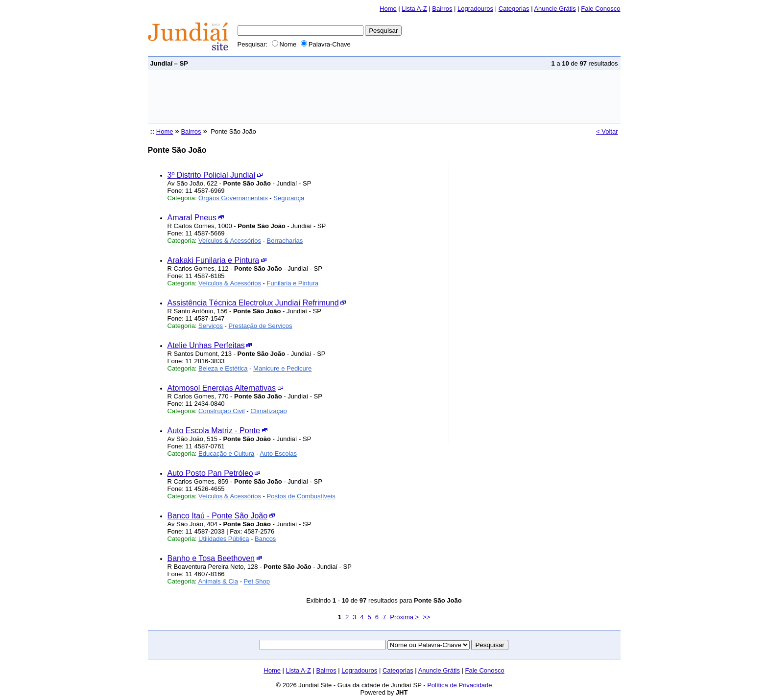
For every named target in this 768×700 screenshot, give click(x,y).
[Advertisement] (326, 97)
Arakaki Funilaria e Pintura (214, 260)
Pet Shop (257, 581)
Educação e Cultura (226, 454)
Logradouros (475, 9)
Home (388, 9)
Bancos (265, 539)
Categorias (514, 9)
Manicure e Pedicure (282, 368)
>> (426, 617)
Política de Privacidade (459, 685)
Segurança (289, 198)
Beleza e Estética (223, 368)
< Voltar (607, 131)
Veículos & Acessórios (230, 241)
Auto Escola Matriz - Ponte (214, 431)
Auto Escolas (278, 454)
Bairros (442, 9)
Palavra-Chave (326, 44)
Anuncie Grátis (555, 9)
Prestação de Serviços (261, 326)
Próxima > (404, 617)
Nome (284, 44)
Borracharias (285, 241)
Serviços (211, 326)
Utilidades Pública (224, 539)
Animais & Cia (218, 581)
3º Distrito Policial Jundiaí (212, 175)
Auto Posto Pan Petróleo (210, 473)
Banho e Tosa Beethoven (211, 558)
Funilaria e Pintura (293, 283)
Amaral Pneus (192, 218)
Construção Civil (222, 411)
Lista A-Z (414, 9)
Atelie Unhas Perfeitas (206, 345)
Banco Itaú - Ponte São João (218, 516)
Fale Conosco (600, 9)
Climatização (268, 411)
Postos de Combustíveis (301, 496)
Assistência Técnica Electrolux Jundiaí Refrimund (253, 303)
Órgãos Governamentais (233, 198)
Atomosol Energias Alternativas (222, 388)
